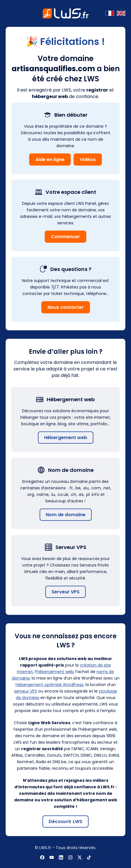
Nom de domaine (66, 515)
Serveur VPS (65, 592)
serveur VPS (26, 691)
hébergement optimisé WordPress (50, 685)
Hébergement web (66, 438)
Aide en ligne (50, 160)
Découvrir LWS (65, 822)
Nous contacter (66, 307)
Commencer (65, 237)
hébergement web (55, 672)
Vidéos (88, 160)
